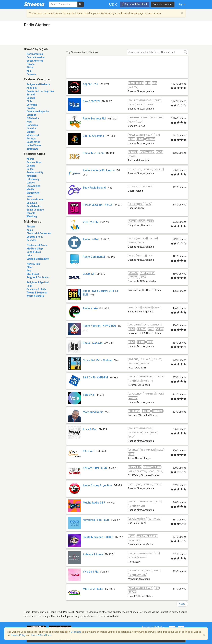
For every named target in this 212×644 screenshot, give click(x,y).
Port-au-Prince (35, 200)
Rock (29, 286)
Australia (32, 88)
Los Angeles (33, 186)
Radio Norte (90, 308)
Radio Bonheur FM (94, 119)
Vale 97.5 (89, 395)
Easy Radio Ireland (94, 188)
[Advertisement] (127, 73)
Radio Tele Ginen (93, 153)
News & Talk (33, 264)
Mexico (31, 132)
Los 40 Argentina (93, 136)
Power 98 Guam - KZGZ (97, 205)
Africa (30, 68)
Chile (29, 101)
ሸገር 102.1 (89, 451)
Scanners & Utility (36, 289)
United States (34, 145)
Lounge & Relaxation (38, 259)
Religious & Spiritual (38, 282)
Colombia (32, 105)
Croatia (31, 108)
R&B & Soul (33, 274)
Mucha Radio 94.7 (94, 503)
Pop (29, 271)
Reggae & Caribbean (38, 277)
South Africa (33, 142)
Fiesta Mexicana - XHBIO (98, 537)
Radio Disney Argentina (97, 485)
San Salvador (34, 206)
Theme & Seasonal (37, 293)
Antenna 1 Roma (93, 554)
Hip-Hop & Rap (35, 249)
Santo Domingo (35, 210)
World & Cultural (36, 296)
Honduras (32, 125)
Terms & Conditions (41, 635)
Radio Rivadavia (93, 343)
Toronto (31, 213)
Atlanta (30, 159)
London (31, 183)
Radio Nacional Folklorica (99, 170)
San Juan (32, 203)
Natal (29, 196)
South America (35, 61)
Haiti (29, 122)
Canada (31, 98)
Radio (113, 4)
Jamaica (31, 128)
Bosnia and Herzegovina (40, 91)
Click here (76, 632)
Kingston (32, 176)
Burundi (31, 95)
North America (35, 54)
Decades (31, 240)
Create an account (163, 4)
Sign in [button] (182, 4)
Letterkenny (33, 179)
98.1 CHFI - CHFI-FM (95, 378)
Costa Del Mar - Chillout (98, 360)
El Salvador (33, 118)
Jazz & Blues (34, 252)
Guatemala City (35, 172)
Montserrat (33, 135)
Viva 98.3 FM (91, 572)
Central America (36, 57)
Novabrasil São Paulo (96, 520)
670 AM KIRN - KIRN (95, 468)
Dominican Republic (38, 112)
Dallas (30, 169)
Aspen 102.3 (90, 84)
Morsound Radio (93, 412)
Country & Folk (34, 237)
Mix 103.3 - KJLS (93, 589)
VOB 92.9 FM (91, 222)
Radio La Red (91, 239)
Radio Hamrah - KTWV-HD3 (100, 326)
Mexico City (33, 193)
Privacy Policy (18, 635)
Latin (29, 255)
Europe (31, 64)
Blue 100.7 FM (92, 101)
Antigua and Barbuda (38, 84)
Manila (30, 189)
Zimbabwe (32, 149)
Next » (182, 604)
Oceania (31, 74)
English (159, 627)
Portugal (31, 139)
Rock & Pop (90, 429)
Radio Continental (94, 257)
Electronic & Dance (37, 245)
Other (30, 267)
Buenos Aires (34, 162)
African (31, 227)
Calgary (31, 166)
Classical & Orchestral (39, 233)
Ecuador (31, 115)
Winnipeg (32, 216)
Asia (29, 71)
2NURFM (88, 274)
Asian (30, 230)
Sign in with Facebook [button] (135, 4)
